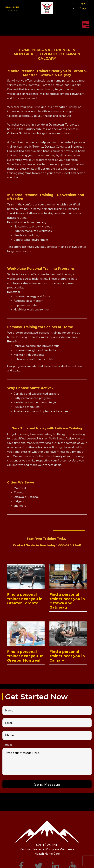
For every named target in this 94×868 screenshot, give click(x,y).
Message (7, 745)
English (84, 4)
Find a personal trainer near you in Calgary (67, 656)
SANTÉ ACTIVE (47, 845)
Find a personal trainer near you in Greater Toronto (25, 599)
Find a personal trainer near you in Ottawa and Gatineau (67, 601)
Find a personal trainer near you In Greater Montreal (25, 656)
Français (84, 8)
